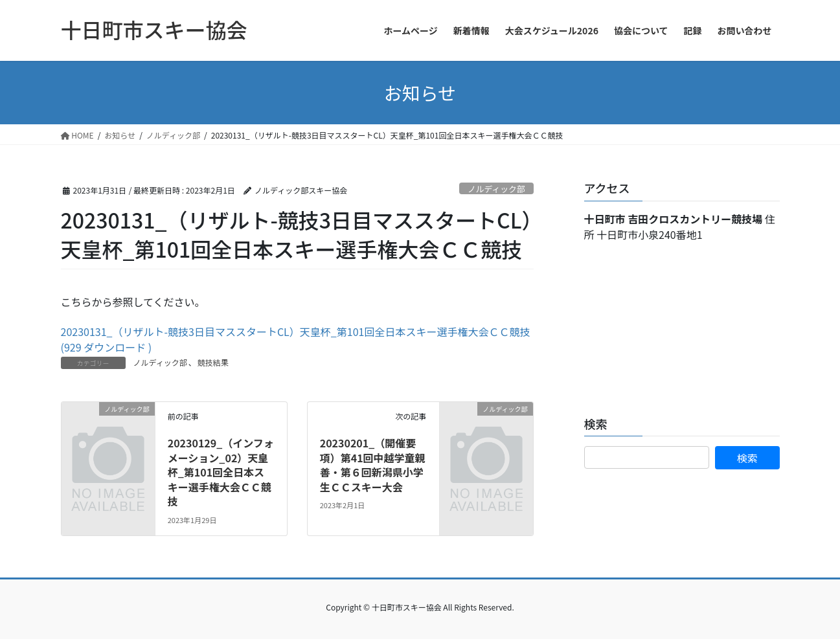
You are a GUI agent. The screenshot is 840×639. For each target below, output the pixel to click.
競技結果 (213, 362)
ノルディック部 (496, 189)
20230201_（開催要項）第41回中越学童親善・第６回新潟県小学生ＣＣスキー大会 (373, 465)
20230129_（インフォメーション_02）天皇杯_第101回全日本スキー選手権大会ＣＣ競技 (221, 472)
